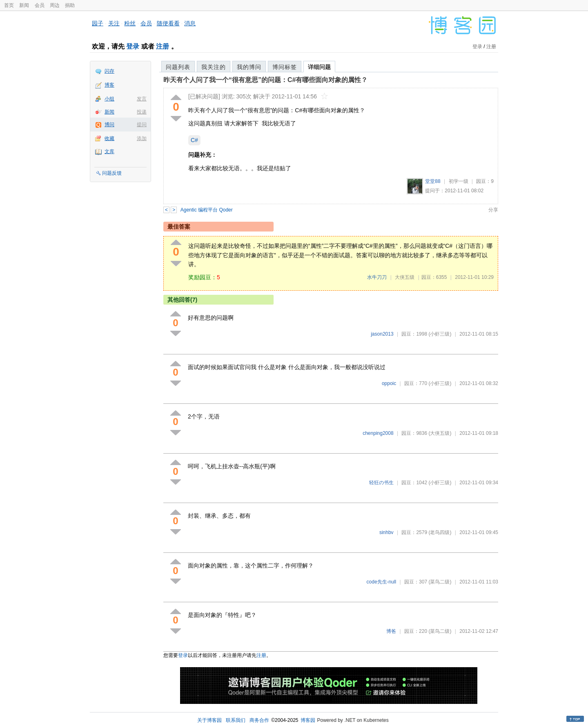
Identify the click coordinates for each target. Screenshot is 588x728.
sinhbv (386, 532)
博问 (109, 125)
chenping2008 (378, 433)
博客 (109, 85)
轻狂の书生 (381, 483)
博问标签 (285, 67)
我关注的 (214, 67)
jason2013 (382, 334)
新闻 (24, 5)
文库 (109, 151)
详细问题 (319, 67)
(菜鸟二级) (440, 582)
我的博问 (249, 67)
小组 (109, 99)
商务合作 (259, 720)
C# (194, 140)
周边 (55, 5)
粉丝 (130, 23)
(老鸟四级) (440, 532)
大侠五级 (405, 277)
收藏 (109, 138)
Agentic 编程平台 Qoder (207, 210)
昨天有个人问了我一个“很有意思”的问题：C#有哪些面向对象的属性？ (265, 80)
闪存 (109, 71)
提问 (142, 125)
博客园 (308, 720)
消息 (190, 23)
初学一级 (459, 181)
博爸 (391, 631)
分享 (493, 210)
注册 (163, 46)
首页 (9, 5)
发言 (142, 99)
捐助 (70, 5)
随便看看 (168, 23)
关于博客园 (209, 720)
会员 (40, 5)
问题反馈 (112, 173)
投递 (142, 112)
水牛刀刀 (377, 277)
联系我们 (236, 720)
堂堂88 (433, 181)
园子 (98, 23)
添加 (142, 138)
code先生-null (382, 582)
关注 (114, 23)
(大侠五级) (440, 433)
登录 (133, 46)
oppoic (389, 383)
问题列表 (178, 67)
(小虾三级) (440, 334)
